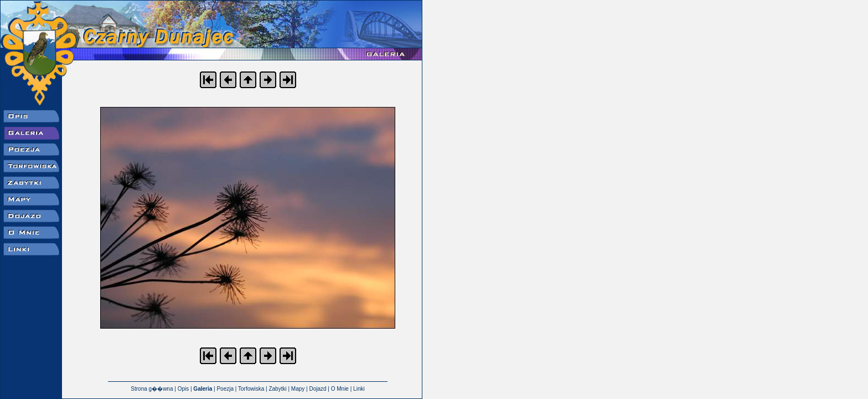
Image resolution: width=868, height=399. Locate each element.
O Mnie (340, 389)
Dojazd (317, 389)
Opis (184, 389)
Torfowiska (251, 389)
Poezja (225, 389)
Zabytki (277, 389)
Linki (359, 389)
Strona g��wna (152, 389)
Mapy (298, 389)
